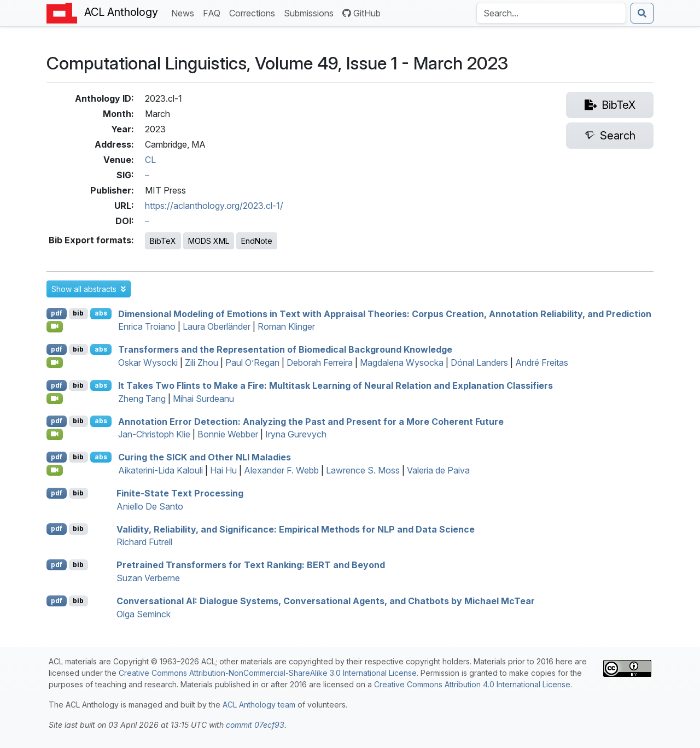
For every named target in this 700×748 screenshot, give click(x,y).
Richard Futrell (144, 542)
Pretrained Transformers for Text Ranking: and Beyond (251, 565)
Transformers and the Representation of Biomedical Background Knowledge (285, 349)
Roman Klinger (286, 326)
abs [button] (101, 313)
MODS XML (209, 241)
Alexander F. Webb (281, 470)
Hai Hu (223, 470)
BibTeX (163, 241)
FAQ (214, 12)
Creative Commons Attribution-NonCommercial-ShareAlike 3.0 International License (268, 673)
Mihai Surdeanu (203, 399)
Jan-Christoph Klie (154, 434)
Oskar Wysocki (148, 363)
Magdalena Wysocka (402, 363)
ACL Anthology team (259, 705)
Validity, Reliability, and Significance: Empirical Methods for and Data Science (296, 529)
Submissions (311, 12)
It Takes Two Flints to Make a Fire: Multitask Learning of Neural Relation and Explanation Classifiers (336, 385)
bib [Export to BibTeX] (78, 313)
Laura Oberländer (217, 326)
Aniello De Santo (150, 506)
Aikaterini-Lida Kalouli (161, 470)
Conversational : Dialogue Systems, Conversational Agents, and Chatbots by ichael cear (326, 601)
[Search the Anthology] (551, 13)
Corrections (254, 12)
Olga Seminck (144, 614)
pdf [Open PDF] (57, 313)
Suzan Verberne (148, 578)
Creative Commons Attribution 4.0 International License (472, 684)
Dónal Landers (479, 363)
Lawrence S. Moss (363, 470)
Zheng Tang (142, 399)
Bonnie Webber (228, 434)
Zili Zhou (202, 363)
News (185, 12)
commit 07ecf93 (255, 725)
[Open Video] (55, 326)
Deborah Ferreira (320, 363)
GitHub (361, 13)
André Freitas (542, 363)
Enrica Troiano (147, 326)
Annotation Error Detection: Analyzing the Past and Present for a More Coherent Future (311, 421)
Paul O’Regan (252, 363)
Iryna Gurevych (296, 434)
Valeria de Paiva (438, 470)
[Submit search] (642, 13)
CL (150, 160)
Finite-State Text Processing (180, 493)
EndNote (257, 241)
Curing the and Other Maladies (205, 457)
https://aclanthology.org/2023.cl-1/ (214, 206)
